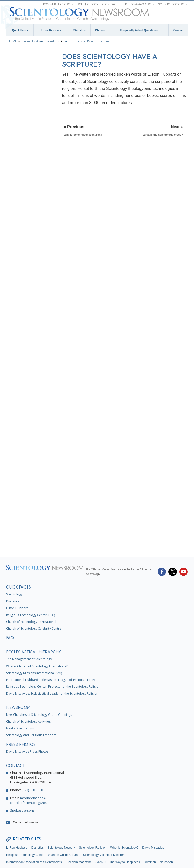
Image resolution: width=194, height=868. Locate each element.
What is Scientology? (124, 819)
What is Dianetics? (24, 204)
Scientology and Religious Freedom (31, 707)
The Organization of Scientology (23, 437)
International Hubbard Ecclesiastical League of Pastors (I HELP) (51, 652)
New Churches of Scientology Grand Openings (39, 686)
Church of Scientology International (31, 593)
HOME (12, 41)
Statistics (79, 30)
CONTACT (16, 737)
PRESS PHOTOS (21, 716)
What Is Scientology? (25, 109)
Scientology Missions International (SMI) (34, 644)
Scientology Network (61, 819)
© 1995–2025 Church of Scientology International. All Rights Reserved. (34, 859)
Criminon (150, 834)
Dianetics (13, 573)
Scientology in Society (25, 510)
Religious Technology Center (25, 466)
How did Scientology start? (29, 117)
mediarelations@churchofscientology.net (29, 772)
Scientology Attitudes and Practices (28, 405)
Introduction (18, 73)
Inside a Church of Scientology (22, 389)
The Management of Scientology (29, 631)
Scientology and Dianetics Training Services (28, 318)
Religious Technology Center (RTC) (30, 587)
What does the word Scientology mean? (25, 100)
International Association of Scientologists (34, 834)
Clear (13, 349)
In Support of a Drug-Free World (58, 841)
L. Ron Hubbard (17, 580)
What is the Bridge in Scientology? (25, 243)
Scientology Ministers (25, 374)
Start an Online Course (64, 827)
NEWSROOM (18, 679)
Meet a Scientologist (20, 700)
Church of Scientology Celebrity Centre (34, 600)
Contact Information (26, 794)
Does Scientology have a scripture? (28, 169)
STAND (101, 834)
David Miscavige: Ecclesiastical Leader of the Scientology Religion (52, 665)
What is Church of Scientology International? (37, 638)
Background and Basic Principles (86, 41)
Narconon (166, 834)
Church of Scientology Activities (28, 693)
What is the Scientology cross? (27, 181)
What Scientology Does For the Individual (29, 285)
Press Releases (51, 30)
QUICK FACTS (18, 559)
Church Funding (21, 497)
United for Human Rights (100, 841)
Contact (178, 30)
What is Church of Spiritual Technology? (29, 482)
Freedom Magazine (79, 834)
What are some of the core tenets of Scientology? (29, 137)
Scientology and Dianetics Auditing (28, 334)
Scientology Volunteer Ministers (104, 827)
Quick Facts (20, 30)
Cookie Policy (90, 859)
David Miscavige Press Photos (27, 723)
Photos (100, 30)
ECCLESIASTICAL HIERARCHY (33, 624)
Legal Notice (119, 859)
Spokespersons (22, 782)
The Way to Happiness (125, 834)
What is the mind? (23, 212)
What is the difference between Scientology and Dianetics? (28, 230)
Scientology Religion (93, 819)
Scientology (14, 566)
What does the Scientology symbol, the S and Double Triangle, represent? (29, 193)
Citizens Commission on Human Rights (32, 849)
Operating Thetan (22, 361)
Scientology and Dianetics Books (28, 302)
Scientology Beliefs (23, 258)
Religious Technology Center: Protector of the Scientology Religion (53, 658)
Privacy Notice (75, 859)
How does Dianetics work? (29, 219)
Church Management (24, 452)
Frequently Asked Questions (139, 30)
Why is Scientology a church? (25, 159)
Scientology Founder (24, 271)
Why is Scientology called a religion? (30, 148)
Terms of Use (105, 859)
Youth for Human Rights (136, 841)
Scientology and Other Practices (25, 421)
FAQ (10, 610)
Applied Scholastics (19, 841)
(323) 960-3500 (32, 761)
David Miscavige (153, 819)
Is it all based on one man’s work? (29, 126)
